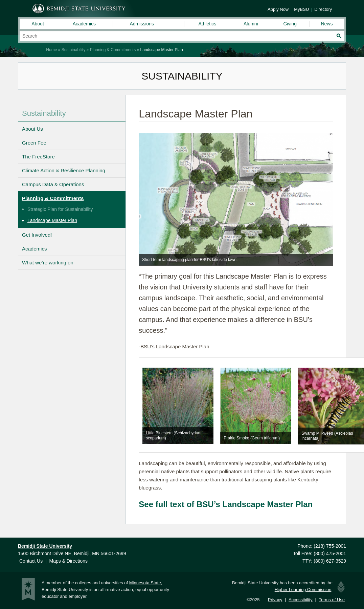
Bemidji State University (79, 8)
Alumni (251, 24)
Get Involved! (37, 235)
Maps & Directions (69, 561)
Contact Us (31, 561)
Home (51, 50)
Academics (84, 24)
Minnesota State (145, 583)
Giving (290, 24)
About (38, 24)
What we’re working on (48, 263)
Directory (323, 9)
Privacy (275, 600)
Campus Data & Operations (53, 184)
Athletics (207, 24)
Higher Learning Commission (303, 590)
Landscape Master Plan (52, 220)
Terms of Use (332, 600)
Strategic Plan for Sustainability (60, 209)
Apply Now (278, 9)
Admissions (142, 24)
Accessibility (301, 600)
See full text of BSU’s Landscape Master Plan (226, 504)
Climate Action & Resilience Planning (64, 170)
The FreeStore (38, 157)
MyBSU (301, 9)
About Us (32, 129)
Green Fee (34, 143)
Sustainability (74, 50)
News (327, 24)
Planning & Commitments (113, 50)
